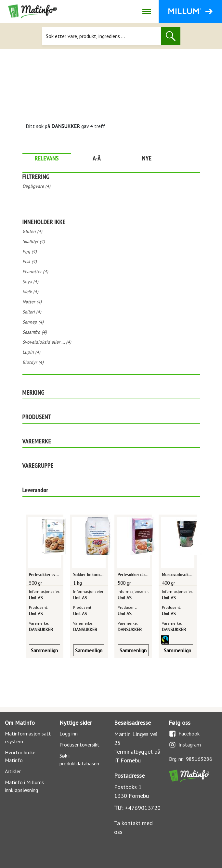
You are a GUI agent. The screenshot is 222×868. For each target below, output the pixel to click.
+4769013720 (143, 808)
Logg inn (69, 734)
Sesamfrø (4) (35, 332)
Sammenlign (45, 650)
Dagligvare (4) (36, 186)
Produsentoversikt (79, 745)
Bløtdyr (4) (33, 362)
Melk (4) (30, 292)
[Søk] (101, 36)
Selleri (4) (32, 312)
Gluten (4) (32, 231)
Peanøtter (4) (35, 272)
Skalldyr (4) (34, 241)
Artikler (13, 771)
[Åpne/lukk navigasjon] (146, 11)
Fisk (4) (30, 262)
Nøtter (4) (32, 302)
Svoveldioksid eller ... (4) (47, 342)
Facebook (184, 734)
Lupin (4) (31, 352)
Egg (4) (30, 251)
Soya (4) (30, 282)
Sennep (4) (33, 322)
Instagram (185, 745)
